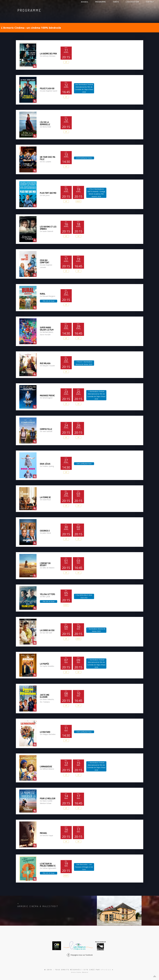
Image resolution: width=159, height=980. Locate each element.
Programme (101, 2)
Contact (150, 2)
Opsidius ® (107, 970)
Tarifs (116, 2)
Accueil (85, 2)
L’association (132, 2)
